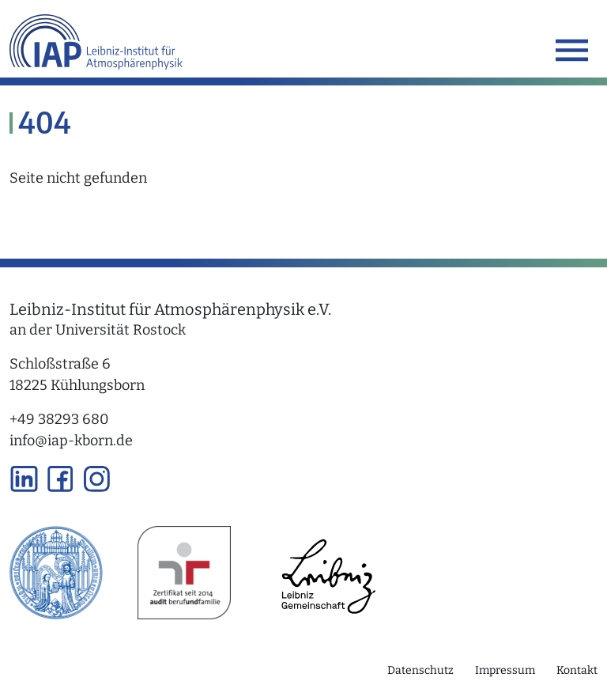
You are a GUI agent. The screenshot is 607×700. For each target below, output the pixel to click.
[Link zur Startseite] (96, 39)
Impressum (505, 670)
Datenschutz (420, 670)
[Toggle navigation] (572, 50)
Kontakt (577, 670)
